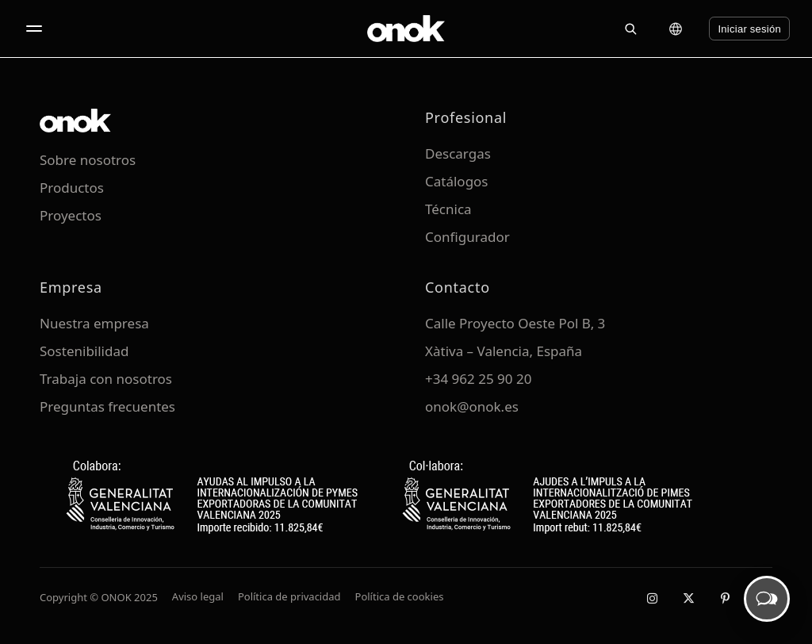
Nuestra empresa (94, 323)
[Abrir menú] (34, 29)
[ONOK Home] (406, 29)
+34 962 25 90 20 (478, 379)
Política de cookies (400, 596)
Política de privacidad (289, 596)
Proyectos (71, 215)
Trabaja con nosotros (106, 379)
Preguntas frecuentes (107, 406)
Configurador (467, 237)
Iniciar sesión (749, 29)
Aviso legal (198, 596)
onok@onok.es (472, 406)
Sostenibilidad (84, 351)
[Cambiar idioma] (676, 29)
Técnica (448, 209)
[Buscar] (630, 29)
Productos (72, 188)
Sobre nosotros (88, 160)
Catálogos (457, 181)
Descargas (458, 153)
